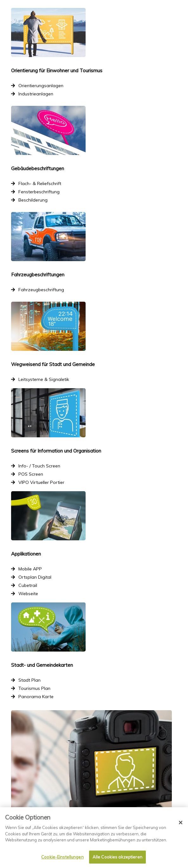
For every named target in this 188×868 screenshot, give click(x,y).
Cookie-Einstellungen (62, 857)
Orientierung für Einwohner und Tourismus (57, 71)
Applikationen (26, 554)
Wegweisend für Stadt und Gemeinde (53, 364)
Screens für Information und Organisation (56, 451)
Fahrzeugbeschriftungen (38, 275)
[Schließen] (181, 823)
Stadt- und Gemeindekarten (42, 665)
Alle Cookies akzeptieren (117, 857)
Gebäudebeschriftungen (38, 168)
